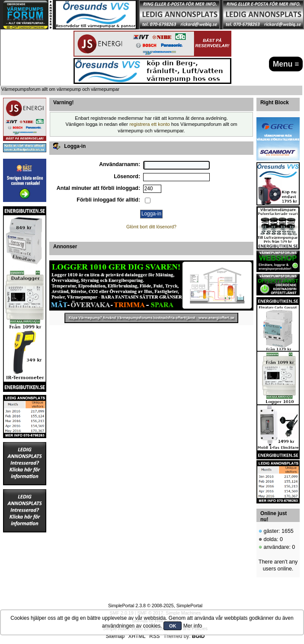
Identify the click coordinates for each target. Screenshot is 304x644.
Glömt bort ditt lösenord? (151, 227)
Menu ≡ (286, 64)
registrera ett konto (150, 124)
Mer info (193, 626)
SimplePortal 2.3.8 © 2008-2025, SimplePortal (155, 606)
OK (173, 626)
